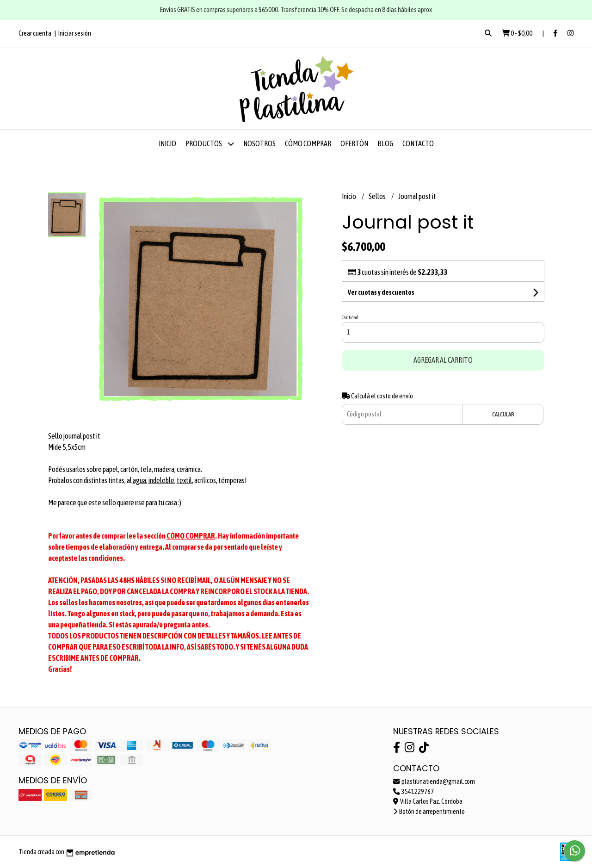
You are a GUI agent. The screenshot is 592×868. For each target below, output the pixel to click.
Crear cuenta (35, 33)
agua (139, 480)
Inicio (167, 143)
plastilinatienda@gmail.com (434, 781)
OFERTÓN (354, 143)
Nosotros (259, 143)
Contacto (418, 143)
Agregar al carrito (443, 360)
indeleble (161, 480)
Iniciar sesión (75, 33)
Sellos (378, 196)
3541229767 (413, 792)
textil (184, 480)
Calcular (503, 414)
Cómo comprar (308, 143)
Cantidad (350, 317)
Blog (385, 143)
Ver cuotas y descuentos (381, 292)
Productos (210, 144)
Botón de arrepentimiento (429, 812)
